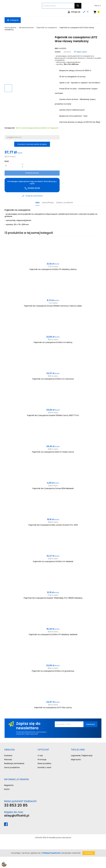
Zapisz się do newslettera (28, 726)
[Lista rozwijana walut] (98, 6)
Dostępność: (10, 128)
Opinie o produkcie (64, 203)
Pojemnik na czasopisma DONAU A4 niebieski (53, 561)
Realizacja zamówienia (14, 763)
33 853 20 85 (16, 805)
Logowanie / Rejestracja (82, 756)
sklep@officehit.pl (17, 816)
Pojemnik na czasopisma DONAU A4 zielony (53, 342)
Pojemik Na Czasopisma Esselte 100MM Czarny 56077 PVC (53, 415)
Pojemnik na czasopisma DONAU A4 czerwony (53, 379)
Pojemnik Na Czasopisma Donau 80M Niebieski (53, 488)
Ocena (58, 52)
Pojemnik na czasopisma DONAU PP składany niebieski (53, 634)
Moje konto (76, 760)
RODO (7, 789)
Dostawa (8, 756)
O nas (40, 756)
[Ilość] (13, 166)
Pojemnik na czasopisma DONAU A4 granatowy (53, 671)
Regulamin (9, 785)
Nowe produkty (44, 763)
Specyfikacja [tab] (48, 203)
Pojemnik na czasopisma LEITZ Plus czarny (53, 708)
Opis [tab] (37, 203)
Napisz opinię (80, 52)
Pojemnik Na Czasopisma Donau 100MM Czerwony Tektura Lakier (53, 306)
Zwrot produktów (12, 767)
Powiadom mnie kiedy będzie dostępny (32, 144)
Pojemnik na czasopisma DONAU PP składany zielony (53, 269)
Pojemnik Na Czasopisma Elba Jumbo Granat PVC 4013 (53, 525)
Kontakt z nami (44, 767)
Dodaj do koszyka (32, 173)
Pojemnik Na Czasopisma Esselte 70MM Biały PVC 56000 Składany (53, 598)
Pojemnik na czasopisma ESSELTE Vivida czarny (53, 452)
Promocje (42, 760)
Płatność (8, 760)
